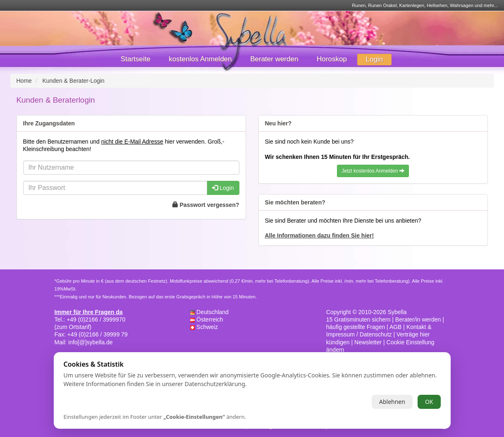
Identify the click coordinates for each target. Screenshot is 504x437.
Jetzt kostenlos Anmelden (373, 171)
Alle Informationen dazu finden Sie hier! (320, 235)
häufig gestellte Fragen (356, 327)
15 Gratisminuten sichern (358, 319)
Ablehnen (392, 402)
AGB (396, 327)
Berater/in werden (418, 319)
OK (429, 402)
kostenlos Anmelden (200, 59)
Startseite (136, 59)
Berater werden (274, 59)
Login (375, 59)
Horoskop (332, 59)
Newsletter (368, 342)
